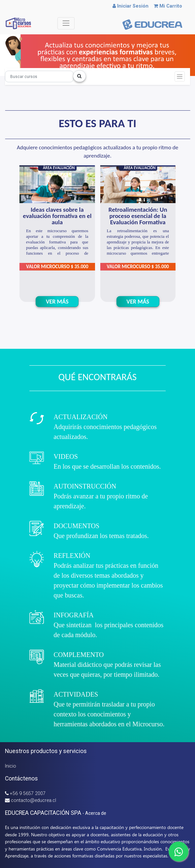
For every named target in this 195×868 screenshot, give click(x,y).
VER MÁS (57, 301)
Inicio (11, 766)
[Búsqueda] (39, 76)
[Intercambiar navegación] (180, 76)
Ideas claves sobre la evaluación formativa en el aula (57, 216)
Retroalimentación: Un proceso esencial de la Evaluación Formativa (138, 216)
